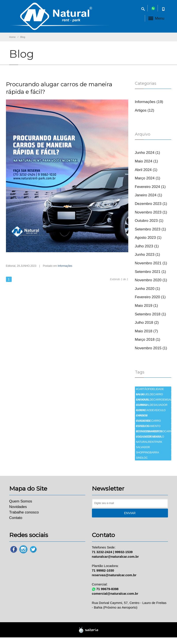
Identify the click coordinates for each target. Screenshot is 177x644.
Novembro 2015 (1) (151, 348)
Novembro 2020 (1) (151, 280)
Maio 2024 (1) (146, 161)
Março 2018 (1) (148, 339)
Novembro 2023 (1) (151, 212)
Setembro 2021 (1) (151, 272)
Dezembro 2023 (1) (151, 204)
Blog (23, 37)
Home (12, 37)
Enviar (130, 513)
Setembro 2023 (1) (151, 229)
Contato (16, 518)
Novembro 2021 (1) (151, 263)
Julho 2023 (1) (147, 246)
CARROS (142, 416)
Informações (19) (149, 102)
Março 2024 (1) (148, 178)
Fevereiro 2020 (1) (150, 297)
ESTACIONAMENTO (148, 426)
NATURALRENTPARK (149, 442)
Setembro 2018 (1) (151, 314)
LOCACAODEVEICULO (150, 437)
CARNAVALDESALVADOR (152, 405)
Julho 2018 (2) (147, 323)
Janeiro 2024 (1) (149, 195)
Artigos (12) (145, 110)
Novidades (18, 507)
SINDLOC (142, 458)
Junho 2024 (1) (147, 153)
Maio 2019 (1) (146, 306)
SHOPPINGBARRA (148, 453)
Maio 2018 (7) (146, 331)
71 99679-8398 (107, 589)
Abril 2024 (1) (146, 170)
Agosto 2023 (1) (148, 238)
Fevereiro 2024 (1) (150, 187)
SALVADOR (143, 447)
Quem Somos (21, 501)
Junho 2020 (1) (147, 289)
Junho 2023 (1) (147, 255)
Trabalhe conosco (24, 512)
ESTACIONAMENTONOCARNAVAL (154, 431)
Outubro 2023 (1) (149, 221)
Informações (65, 266)
